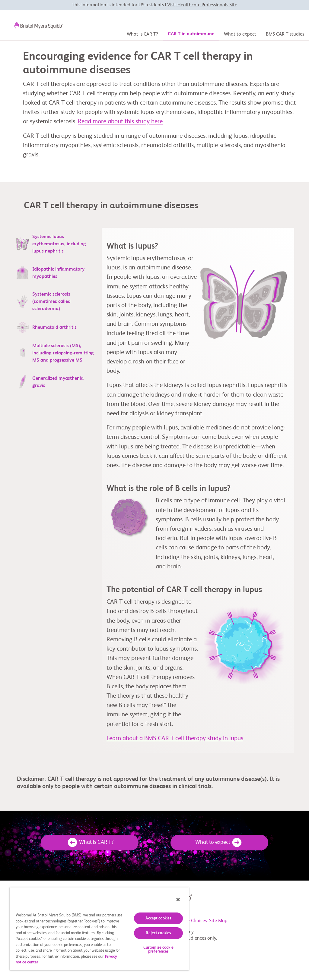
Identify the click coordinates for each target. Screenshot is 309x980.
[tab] (55, 244)
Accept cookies (158, 918)
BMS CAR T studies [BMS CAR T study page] (285, 34)
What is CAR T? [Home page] (142, 34)
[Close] (178, 900)
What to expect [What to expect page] (240, 34)
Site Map (218, 921)
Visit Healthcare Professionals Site (202, 5)
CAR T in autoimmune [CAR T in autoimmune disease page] (191, 34)
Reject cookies (158, 933)
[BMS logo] (34, 25)
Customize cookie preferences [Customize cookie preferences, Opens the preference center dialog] (158, 950)
